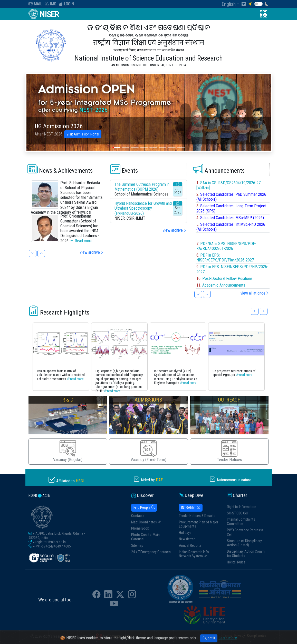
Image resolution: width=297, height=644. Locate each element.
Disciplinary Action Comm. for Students (246, 554)
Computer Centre (120, 637)
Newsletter (187, 539)
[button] (231, 4)
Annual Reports (190, 545)
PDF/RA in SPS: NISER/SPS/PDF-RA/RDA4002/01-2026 (226, 246)
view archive (92, 252)
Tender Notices (229, 451)
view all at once (255, 293)
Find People (144, 508)
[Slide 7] (172, 147)
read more (77, 379)
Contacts (138, 516)
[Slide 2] (126, 147)
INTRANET (191, 508)
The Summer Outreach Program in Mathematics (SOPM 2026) (142, 187)
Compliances (257, 636)
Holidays (185, 533)
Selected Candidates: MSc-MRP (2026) (232, 218)
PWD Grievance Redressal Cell (246, 532)
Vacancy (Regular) (68, 451)
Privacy (240, 636)
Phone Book (140, 528)
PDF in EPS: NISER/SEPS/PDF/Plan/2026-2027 (225, 258)
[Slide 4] (144, 147)
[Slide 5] (153, 147)
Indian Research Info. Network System (194, 554)
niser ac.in (39, 496)
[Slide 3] (135, 147)
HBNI (80, 481)
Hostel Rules (236, 562)
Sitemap (137, 545)
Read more (81, 241)
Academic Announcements (224, 285)
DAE (159, 480)
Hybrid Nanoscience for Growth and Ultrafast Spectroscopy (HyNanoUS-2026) (143, 208)
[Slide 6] (162, 147)
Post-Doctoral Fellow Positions (227, 279)
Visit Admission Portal (83, 134)
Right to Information (242, 507)
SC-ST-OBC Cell (238, 513)
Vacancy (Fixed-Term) (148, 451)
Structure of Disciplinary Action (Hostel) (244, 543)
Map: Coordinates (146, 522)
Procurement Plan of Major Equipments (199, 524)
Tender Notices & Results (197, 516)
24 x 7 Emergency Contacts (151, 552)
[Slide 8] (181, 147)
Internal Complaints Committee (241, 521)
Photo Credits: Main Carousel (145, 537)
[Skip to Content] (245, 4)
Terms (228, 636)
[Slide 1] (116, 147)
